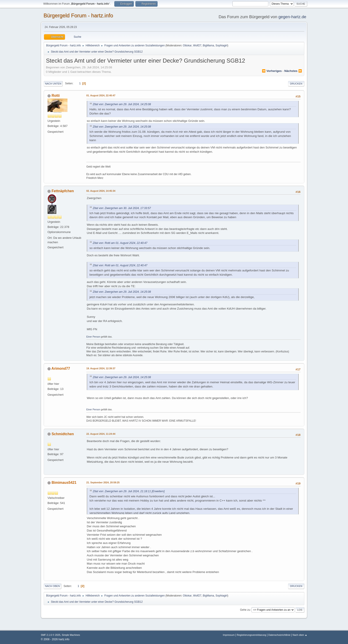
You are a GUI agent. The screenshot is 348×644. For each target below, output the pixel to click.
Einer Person (93, 337)
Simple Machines (71, 635)
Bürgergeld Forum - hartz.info (78, 15)
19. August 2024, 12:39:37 (101, 368)
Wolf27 (197, 45)
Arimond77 (61, 368)
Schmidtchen (63, 434)
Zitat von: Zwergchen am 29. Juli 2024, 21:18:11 (122, 491)
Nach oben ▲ (300, 635)
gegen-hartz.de (292, 17)
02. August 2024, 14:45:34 (101, 191)
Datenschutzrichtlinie (279, 635)
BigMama (209, 45)
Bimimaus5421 (64, 483)
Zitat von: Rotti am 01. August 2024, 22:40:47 (120, 243)
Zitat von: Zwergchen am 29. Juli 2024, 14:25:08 (122, 104)
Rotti (55, 96)
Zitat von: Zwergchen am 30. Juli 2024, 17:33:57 (122, 208)
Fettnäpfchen (63, 191)
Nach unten (53, 84)
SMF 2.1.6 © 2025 (51, 635)
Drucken (296, 84)
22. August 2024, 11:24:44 (101, 434)
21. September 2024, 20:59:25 (103, 482)
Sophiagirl (221, 45)
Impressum (229, 635)
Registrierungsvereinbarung (251, 635)
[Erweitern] (158, 491)
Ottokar (187, 45)
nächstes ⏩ (293, 71)
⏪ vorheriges (272, 71)
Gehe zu (245, 610)
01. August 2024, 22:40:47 (101, 95)
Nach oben (52, 586)
